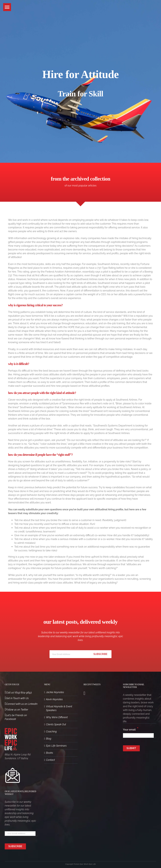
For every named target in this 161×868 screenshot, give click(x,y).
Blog (49, 739)
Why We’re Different (57, 717)
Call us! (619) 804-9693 (18, 693)
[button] (7, 7)
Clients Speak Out (56, 724)
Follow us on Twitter (16, 710)
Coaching (51, 732)
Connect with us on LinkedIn (21, 704)
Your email (131, 729)
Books (50, 753)
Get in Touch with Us (17, 698)
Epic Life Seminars (56, 746)
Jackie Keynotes (55, 692)
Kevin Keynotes (54, 699)
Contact (51, 760)
